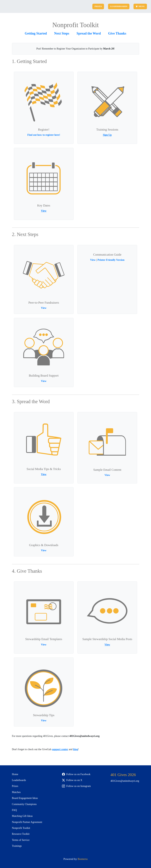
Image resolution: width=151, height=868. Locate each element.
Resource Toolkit (21, 834)
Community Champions (24, 804)
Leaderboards (119, 6)
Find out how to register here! (44, 135)
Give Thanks (117, 33)
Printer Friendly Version (111, 260)
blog (75, 749)
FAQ (14, 810)
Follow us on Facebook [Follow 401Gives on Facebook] (76, 774)
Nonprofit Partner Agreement (27, 822)
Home (15, 774)
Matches (16, 792)
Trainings (17, 846)
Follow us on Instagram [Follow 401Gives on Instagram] (76, 786)
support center (60, 749)
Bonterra (83, 859)
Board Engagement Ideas (25, 798)
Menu (140, 6)
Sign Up (107, 135)
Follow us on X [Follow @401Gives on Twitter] (72, 780)
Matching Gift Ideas (22, 816)
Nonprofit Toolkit (21, 828)
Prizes (98, 6)
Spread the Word (89, 33)
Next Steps (62, 33)
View (44, 211)
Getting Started (36, 33)
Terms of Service (21, 840)
